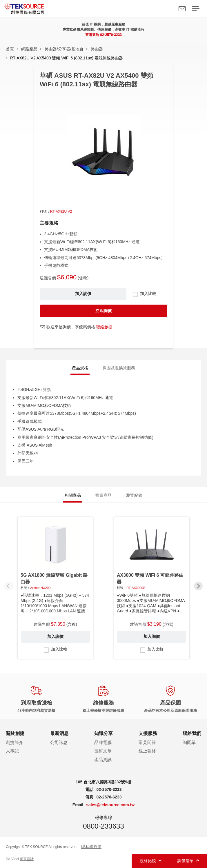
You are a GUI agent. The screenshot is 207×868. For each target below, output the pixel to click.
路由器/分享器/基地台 (64, 49)
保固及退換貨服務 (119, 368)
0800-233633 (103, 826)
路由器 (97, 49)
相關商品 (73, 495)
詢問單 (189, 742)
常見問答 (147, 742)
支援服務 (148, 733)
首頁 (10, 49)
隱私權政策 (91, 847)
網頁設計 (27, 859)
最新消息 (59, 733)
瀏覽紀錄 (134, 495)
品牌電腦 (103, 742)
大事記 (12, 751)
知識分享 (104, 733)
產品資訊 (103, 759)
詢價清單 (186, 861)
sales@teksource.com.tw (110, 805)
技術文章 (103, 751)
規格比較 (148, 861)
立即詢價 (104, 311)
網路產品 (29, 49)
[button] (198, 586)
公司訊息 (59, 742)
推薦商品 (104, 495)
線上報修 (147, 751)
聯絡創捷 (104, 327)
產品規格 (80, 368)
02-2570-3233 (111, 35)
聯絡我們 (182, 9)
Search (169, 9)
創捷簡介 (14, 742)
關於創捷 (15, 733)
